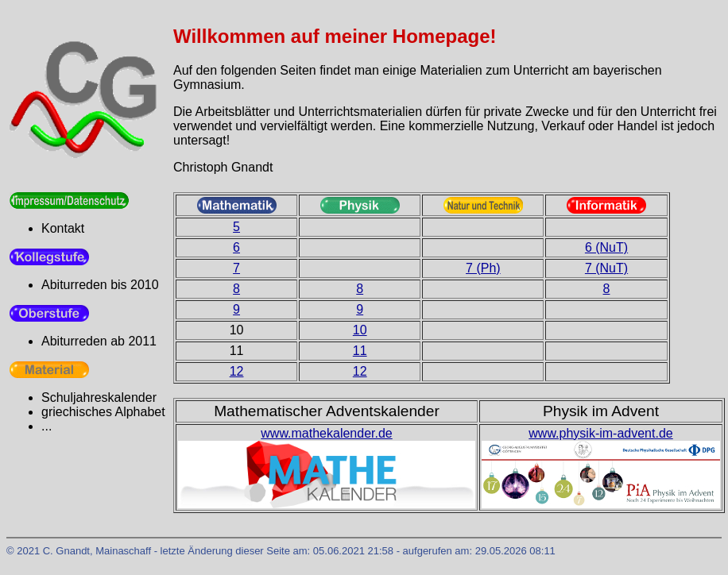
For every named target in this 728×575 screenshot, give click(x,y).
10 (360, 330)
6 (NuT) (606, 247)
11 (360, 351)
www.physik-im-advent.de (600, 433)
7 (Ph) (483, 268)
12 (237, 371)
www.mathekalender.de (326, 433)
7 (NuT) (606, 268)
